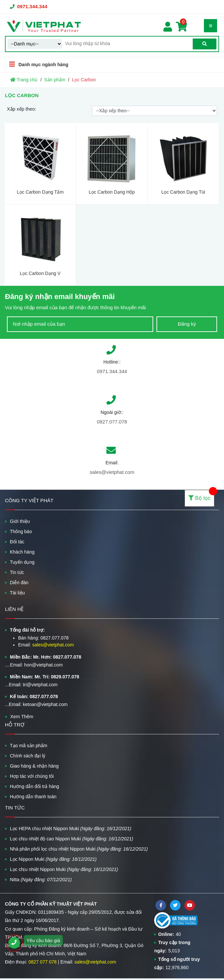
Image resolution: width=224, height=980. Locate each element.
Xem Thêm (22, 717)
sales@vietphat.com (112, 472)
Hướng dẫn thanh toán (33, 797)
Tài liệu (17, 593)
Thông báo (21, 531)
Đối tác (17, 542)
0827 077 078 (42, 962)
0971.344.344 (32, 6)
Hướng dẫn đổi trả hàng (34, 786)
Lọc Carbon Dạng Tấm (40, 192)
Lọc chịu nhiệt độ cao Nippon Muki (71, 839)
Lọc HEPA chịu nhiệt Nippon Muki (70, 829)
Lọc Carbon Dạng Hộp (112, 192)
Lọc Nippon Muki (53, 859)
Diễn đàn (19, 583)
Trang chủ (24, 80)
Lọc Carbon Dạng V (40, 273)
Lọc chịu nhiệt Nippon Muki (64, 869)
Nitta (41, 880)
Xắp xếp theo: (22, 109)
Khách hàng (22, 552)
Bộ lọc (201, 495)
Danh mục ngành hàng (37, 64)
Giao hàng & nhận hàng (34, 766)
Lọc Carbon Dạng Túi (183, 192)
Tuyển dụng (22, 562)
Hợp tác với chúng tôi (32, 776)
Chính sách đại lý (28, 756)
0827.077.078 (112, 422)
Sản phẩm (55, 80)
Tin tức (17, 572)
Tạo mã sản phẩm (28, 746)
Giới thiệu (20, 521)
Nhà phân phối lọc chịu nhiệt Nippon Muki (79, 849)
